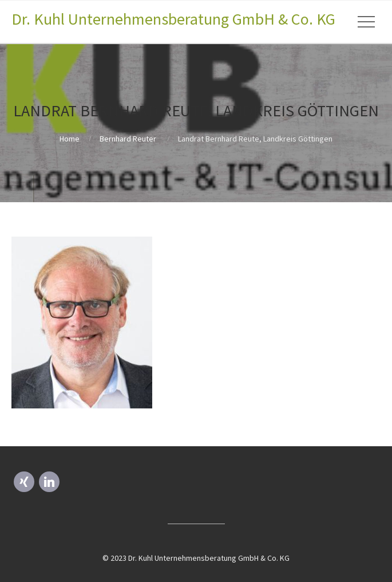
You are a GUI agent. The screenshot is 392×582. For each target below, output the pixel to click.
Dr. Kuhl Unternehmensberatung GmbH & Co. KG (173, 19)
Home (70, 139)
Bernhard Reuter (128, 139)
